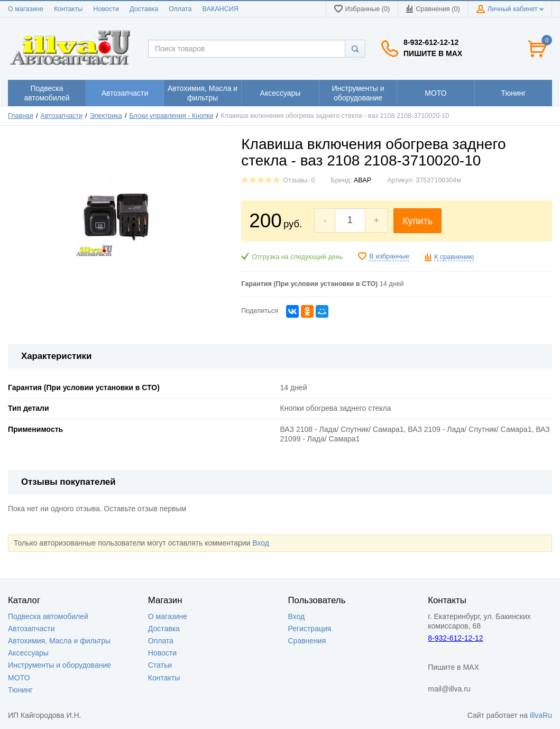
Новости (106, 9)
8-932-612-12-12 (431, 42)
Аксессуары (28, 653)
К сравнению (454, 257)
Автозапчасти (62, 116)
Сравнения (307, 641)
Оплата (180, 9)
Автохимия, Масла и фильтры (59, 641)
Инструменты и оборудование (59, 665)
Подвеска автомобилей (48, 616)
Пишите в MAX (433, 53)
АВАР (362, 180)
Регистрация (310, 629)
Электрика (106, 116)
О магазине (26, 9)
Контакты (68, 9)
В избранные (389, 256)
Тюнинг (20, 690)
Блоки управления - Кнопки (171, 116)
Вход (261, 543)
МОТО (19, 678)
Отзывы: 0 (299, 180)
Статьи (160, 665)
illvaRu (541, 715)
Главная (21, 116)
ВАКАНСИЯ (221, 9)
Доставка (144, 9)
